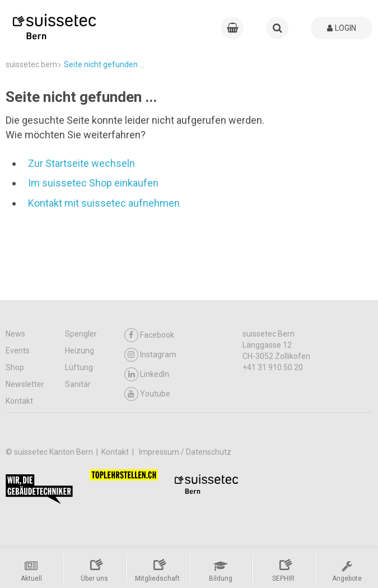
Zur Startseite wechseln (81, 163)
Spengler (81, 334)
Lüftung (79, 367)
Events (18, 351)
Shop (15, 367)
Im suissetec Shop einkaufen (93, 183)
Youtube (147, 394)
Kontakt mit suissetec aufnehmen (104, 203)
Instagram (150, 355)
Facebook (149, 335)
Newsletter (25, 384)
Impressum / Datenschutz (185, 452)
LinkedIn (147, 374)
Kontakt (19, 401)
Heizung (80, 351)
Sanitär (78, 384)
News (15, 334)
